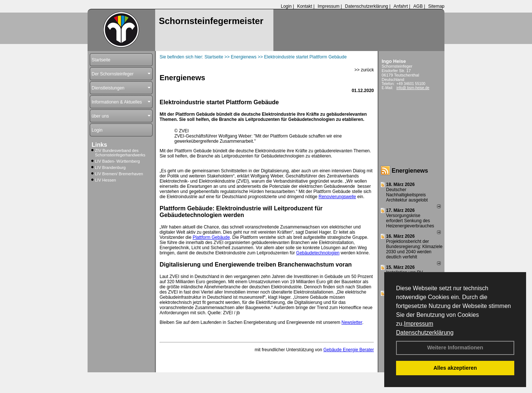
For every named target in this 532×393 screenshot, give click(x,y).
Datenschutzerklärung (425, 333)
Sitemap (436, 6)
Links (99, 145)
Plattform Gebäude (211, 237)
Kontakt (305, 6)
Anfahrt (401, 6)
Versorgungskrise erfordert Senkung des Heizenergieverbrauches (410, 221)
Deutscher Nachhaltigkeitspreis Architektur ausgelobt (407, 195)
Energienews (410, 171)
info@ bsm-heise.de (413, 88)
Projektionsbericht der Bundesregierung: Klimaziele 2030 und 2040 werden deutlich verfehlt (414, 249)
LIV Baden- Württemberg (117, 161)
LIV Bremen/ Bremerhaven (119, 174)
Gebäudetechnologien (318, 253)
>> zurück (364, 70)
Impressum (418, 324)
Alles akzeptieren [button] (455, 368)
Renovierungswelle (337, 197)
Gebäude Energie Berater (349, 350)
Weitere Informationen (455, 348)
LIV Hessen (105, 180)
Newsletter (352, 322)
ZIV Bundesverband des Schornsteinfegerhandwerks (120, 153)
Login (286, 6)
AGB (418, 6)
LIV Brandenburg (110, 167)
